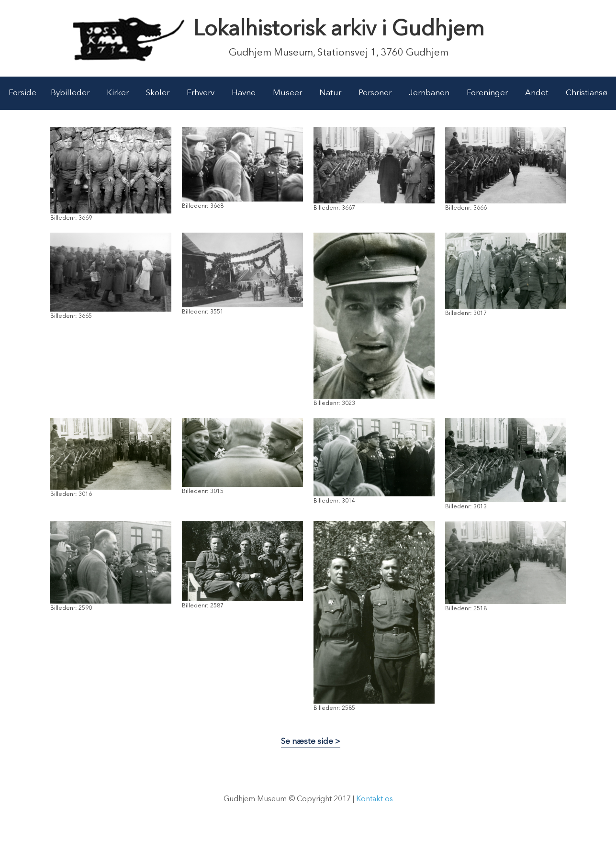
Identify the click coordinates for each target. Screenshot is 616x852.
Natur (330, 93)
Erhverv (201, 93)
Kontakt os (375, 799)
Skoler (158, 93)
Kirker (118, 93)
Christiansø (587, 93)
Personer (375, 93)
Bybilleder (70, 93)
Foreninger (487, 93)
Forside (22, 93)
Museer (287, 93)
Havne (244, 93)
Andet (537, 93)
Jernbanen (429, 93)
